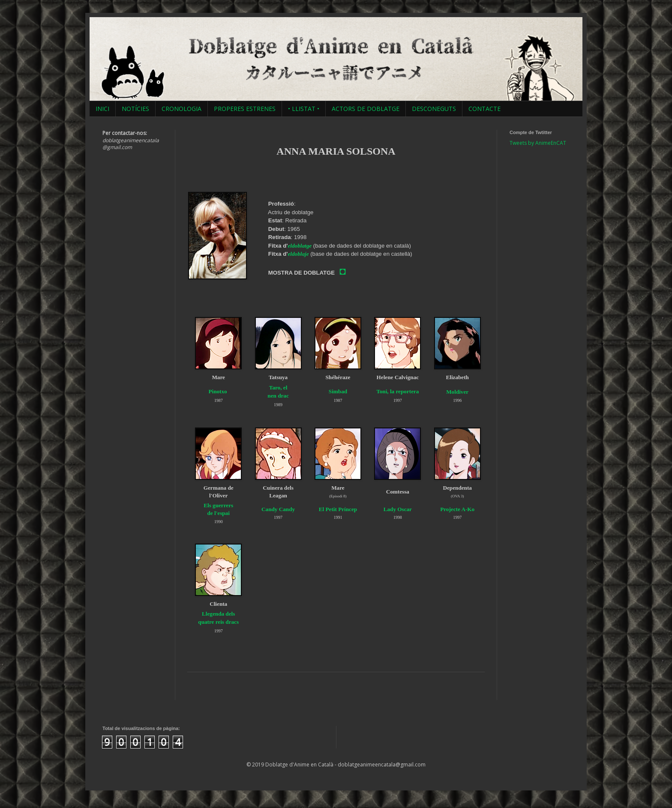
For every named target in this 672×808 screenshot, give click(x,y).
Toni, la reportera (397, 391)
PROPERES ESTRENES (245, 109)
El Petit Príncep (338, 509)
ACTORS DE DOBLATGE (366, 109)
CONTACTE (484, 109)
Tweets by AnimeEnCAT (538, 143)
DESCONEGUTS (434, 109)
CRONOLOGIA (181, 109)
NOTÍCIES (135, 109)
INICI (102, 109)
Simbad (338, 391)
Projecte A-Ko (457, 509)
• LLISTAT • (304, 109)
